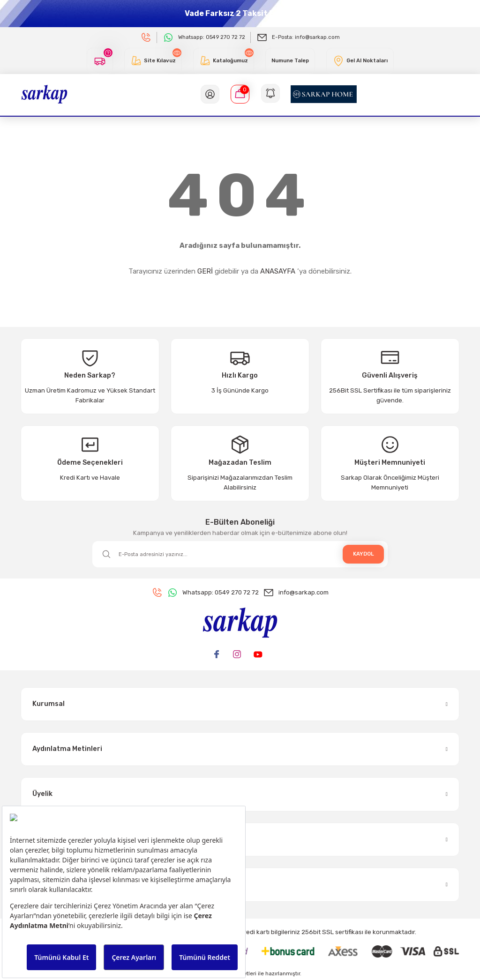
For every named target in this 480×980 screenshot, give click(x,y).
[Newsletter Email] (240, 554)
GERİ (205, 271)
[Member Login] (210, 94)
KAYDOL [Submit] (364, 554)
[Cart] (240, 94)
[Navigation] (270, 94)
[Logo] (44, 94)
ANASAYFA (278, 271)
